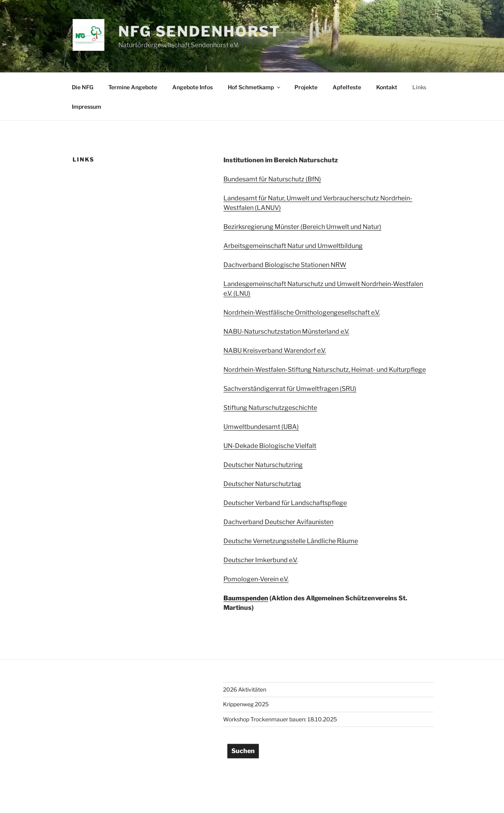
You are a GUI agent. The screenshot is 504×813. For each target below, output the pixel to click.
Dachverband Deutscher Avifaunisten (278, 522)
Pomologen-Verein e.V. (256, 579)
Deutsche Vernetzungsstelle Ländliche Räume (291, 541)
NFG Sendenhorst (199, 31)
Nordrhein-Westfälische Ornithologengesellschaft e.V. (302, 312)
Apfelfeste (347, 87)
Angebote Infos (192, 87)
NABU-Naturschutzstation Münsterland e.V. (286, 332)
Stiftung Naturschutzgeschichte (270, 408)
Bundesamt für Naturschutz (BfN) (272, 179)
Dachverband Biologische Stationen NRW (285, 265)
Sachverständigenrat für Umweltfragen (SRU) (290, 389)
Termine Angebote (133, 87)
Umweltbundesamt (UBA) (261, 427)
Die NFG (83, 87)
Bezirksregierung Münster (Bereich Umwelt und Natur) (302, 227)
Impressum (87, 107)
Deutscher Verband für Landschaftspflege (285, 503)
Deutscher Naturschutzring (263, 465)
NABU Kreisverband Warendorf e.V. (275, 351)
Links (419, 87)
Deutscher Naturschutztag (262, 484)
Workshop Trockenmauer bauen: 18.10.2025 (280, 719)
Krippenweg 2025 (246, 704)
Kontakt (387, 87)
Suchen (243, 751)
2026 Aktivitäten (245, 689)
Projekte (306, 87)
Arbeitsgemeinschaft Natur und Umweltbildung (293, 246)
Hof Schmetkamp (255, 87)
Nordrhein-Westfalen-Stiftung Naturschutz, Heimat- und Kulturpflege (325, 370)
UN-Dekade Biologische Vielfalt (270, 446)
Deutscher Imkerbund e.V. (261, 560)
